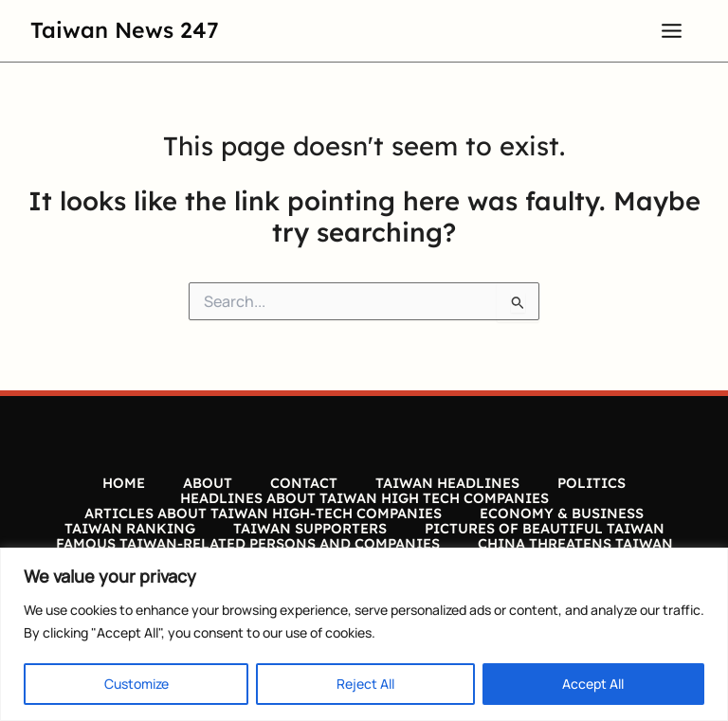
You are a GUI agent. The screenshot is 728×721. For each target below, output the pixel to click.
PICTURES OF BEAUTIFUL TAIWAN (545, 529)
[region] (364, 634)
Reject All (365, 684)
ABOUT (208, 483)
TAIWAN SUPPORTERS (310, 529)
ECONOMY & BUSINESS (562, 514)
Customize (136, 684)
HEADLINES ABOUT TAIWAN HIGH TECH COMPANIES (364, 498)
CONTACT (304, 483)
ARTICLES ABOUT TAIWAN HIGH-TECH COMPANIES (263, 514)
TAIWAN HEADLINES (447, 483)
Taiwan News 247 (125, 30)
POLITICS (591, 483)
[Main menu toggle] (672, 30)
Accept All (593, 684)
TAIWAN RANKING (130, 529)
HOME (124, 483)
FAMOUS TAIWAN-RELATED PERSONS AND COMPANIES (248, 544)
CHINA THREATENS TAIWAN (575, 544)
